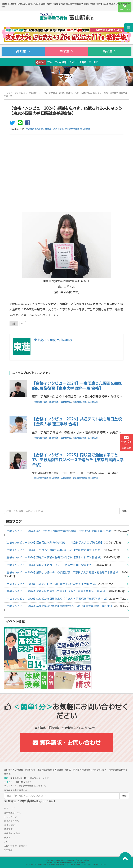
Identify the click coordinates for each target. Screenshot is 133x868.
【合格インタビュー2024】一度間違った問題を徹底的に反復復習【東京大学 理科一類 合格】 (77, 386)
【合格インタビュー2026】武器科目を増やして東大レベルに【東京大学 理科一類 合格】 (56, 591)
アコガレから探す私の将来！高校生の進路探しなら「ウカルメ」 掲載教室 (66, 860)
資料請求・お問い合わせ (67, 743)
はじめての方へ (11, 821)
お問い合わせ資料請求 (126, 443)
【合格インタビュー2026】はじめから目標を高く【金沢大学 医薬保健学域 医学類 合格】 (56, 599)
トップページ (10, 93)
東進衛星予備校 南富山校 (16, 790)
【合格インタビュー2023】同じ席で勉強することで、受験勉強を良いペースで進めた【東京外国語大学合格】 (78, 460)
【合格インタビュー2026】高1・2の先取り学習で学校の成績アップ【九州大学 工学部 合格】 (59, 531)
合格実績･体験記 (12, 833)
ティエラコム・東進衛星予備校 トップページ (25, 786)
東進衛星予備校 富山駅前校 (77, 129)
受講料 (7, 837)
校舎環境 (8, 829)
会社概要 (8, 850)
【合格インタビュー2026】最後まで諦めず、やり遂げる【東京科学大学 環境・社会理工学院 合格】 (63, 572)
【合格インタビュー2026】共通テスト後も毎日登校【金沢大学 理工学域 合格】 (77, 421)
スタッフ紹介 (10, 825)
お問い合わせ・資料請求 (16, 846)
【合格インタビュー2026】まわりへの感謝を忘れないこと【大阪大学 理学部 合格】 (53, 550)
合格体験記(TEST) (13, 813)
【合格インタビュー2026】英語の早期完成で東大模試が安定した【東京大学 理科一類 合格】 (59, 606)
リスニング (9, 808)
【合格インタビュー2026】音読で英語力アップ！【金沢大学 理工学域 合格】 (50, 565)
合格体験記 (33, 93)
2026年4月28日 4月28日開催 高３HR (67, 62)
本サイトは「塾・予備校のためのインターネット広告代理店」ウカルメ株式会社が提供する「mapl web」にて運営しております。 (66, 864)
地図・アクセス (125, 7)
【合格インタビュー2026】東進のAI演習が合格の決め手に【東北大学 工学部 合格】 (53, 557)
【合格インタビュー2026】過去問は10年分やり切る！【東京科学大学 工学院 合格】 (54, 543)
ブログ (22, 93)
